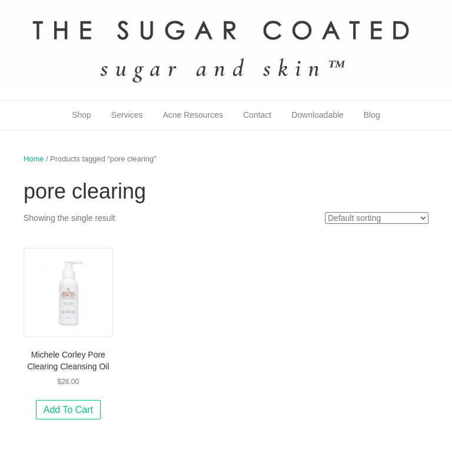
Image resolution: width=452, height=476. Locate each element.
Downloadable (318, 115)
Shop (82, 115)
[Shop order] (377, 218)
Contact (257, 115)
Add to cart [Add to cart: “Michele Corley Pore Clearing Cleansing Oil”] (68, 410)
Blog (372, 115)
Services (127, 115)
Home (34, 159)
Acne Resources (193, 115)
